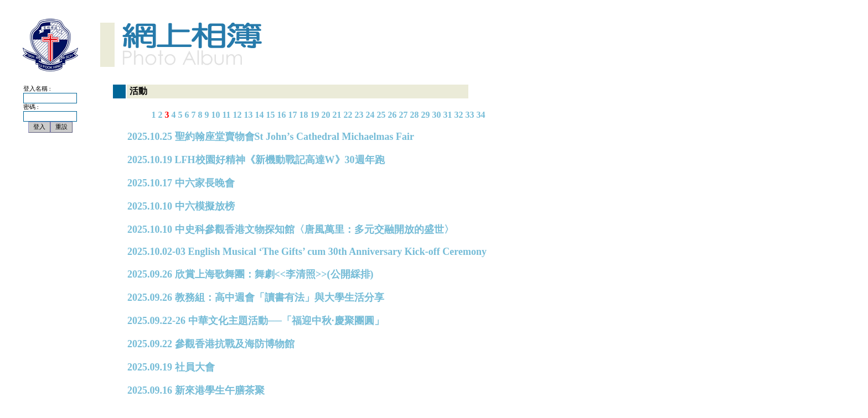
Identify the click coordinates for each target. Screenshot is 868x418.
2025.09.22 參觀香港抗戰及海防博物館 (211, 344)
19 (315, 115)
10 (215, 115)
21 (337, 115)
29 (426, 115)
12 (237, 115)
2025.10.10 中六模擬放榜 (181, 206)
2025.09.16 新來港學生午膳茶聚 (196, 390)
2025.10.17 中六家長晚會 (181, 183)
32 (459, 115)
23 (359, 115)
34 (481, 115)
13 (249, 115)
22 (348, 115)
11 (226, 115)
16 (282, 115)
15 (271, 115)
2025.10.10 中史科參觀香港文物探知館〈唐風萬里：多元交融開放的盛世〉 (291, 229)
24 (370, 115)
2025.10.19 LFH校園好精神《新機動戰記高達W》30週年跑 (256, 160)
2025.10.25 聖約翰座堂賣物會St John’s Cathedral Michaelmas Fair (271, 137)
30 (437, 115)
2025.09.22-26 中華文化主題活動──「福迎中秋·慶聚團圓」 (256, 321)
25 (381, 115)
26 (392, 115)
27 (404, 115)
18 (304, 115)
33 (470, 115)
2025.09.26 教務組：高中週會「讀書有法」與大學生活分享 (256, 297)
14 (260, 115)
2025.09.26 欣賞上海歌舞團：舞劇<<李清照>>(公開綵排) (250, 274)
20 (326, 115)
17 (293, 115)
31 (448, 115)
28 (415, 115)
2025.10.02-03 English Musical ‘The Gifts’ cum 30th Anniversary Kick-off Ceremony (307, 252)
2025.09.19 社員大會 (171, 367)
